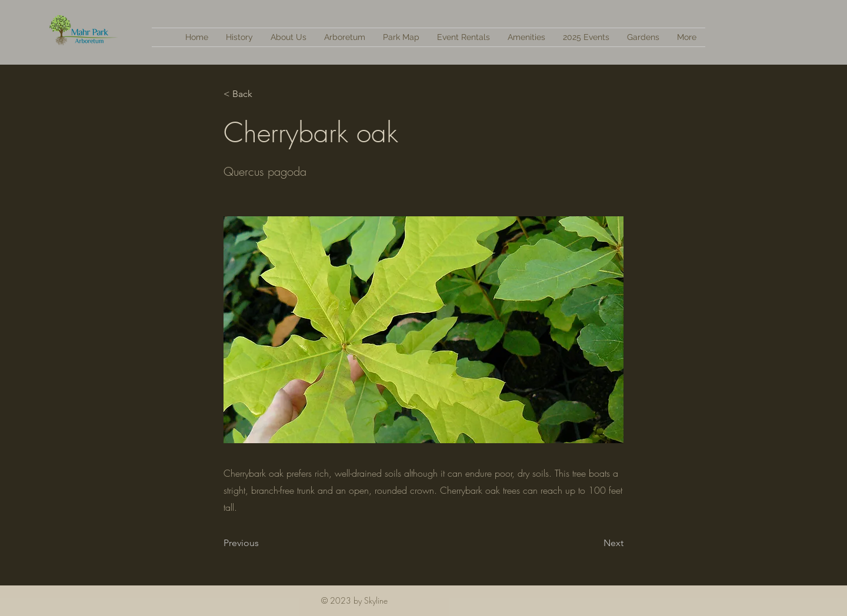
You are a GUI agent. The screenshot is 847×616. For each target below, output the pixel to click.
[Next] (594, 543)
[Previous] (262, 543)
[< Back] (262, 94)
